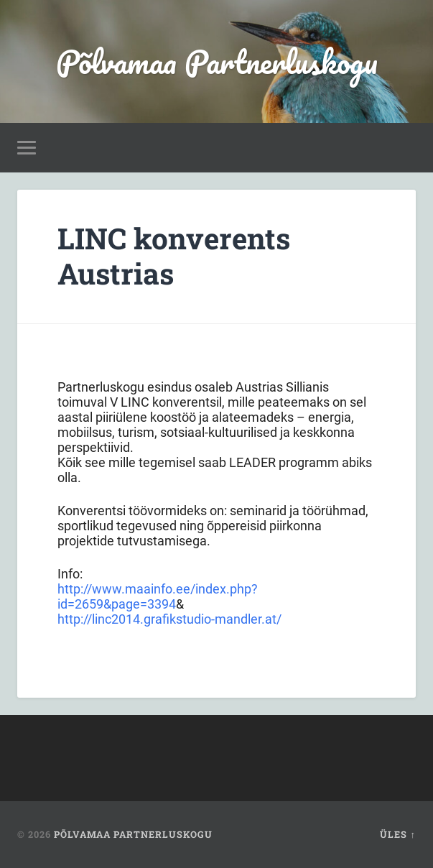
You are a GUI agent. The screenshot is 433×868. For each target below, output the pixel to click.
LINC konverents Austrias (174, 256)
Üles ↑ (397, 834)
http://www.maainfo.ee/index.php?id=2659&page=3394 (158, 596)
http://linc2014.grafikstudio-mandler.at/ (169, 619)
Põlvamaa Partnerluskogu (217, 61)
